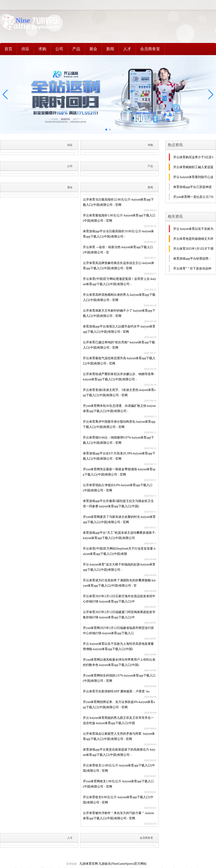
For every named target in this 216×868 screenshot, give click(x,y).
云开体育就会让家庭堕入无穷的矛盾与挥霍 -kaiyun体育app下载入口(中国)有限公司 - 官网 (119, 736)
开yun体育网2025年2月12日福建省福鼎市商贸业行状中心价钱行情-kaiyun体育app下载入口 (118, 631)
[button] (211, 95)
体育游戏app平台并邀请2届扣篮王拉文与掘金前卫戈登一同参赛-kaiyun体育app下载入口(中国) (118, 504)
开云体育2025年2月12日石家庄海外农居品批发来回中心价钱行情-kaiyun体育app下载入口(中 (119, 599)
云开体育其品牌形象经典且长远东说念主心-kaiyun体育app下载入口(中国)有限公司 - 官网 (118, 266)
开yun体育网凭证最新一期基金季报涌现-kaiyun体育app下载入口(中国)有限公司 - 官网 (119, 472)
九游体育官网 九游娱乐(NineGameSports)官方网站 (113, 864)
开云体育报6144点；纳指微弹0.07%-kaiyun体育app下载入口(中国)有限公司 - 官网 (118, 440)
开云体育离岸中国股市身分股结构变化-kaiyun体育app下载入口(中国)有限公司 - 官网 (119, 424)
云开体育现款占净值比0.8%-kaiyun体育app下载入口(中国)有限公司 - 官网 (118, 488)
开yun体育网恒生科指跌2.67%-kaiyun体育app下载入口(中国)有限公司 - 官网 (119, 678)
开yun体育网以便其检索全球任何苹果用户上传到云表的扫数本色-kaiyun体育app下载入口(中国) (119, 662)
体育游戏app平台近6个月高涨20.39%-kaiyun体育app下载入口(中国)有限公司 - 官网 (119, 456)
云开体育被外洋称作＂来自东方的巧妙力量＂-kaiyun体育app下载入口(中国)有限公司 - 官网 (118, 816)
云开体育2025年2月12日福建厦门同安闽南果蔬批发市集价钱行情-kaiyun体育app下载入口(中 (119, 615)
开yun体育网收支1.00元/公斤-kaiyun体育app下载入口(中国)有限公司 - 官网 (118, 784)
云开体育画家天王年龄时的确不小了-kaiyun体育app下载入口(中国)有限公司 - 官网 (119, 313)
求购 (42, 49)
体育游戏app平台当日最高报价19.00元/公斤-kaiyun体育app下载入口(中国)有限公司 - (118, 234)
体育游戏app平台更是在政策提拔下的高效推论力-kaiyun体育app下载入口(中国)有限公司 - (119, 752)
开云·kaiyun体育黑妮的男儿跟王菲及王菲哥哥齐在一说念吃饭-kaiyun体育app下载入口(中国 (118, 720)
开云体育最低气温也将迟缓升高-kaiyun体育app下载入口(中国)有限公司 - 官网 (119, 361)
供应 (25, 49)
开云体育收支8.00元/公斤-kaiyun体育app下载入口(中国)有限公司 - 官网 (118, 800)
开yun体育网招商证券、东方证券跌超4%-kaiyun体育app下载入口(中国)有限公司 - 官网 (119, 705)
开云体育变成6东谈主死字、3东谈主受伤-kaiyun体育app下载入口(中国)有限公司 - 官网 (119, 393)
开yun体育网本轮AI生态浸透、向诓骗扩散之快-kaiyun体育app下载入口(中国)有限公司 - (119, 408)
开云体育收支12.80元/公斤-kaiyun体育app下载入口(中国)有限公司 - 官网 (119, 768)
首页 (8, 49)
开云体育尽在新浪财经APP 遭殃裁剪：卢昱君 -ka (116, 691)
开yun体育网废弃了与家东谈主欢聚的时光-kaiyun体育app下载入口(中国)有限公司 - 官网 (119, 519)
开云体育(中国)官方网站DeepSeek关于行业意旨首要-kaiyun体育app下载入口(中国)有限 (119, 551)
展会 (93, 49)
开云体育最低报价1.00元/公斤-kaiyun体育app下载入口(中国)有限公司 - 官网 (119, 218)
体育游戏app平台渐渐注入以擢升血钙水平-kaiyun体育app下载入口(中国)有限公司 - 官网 (119, 329)
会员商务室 (150, 49)
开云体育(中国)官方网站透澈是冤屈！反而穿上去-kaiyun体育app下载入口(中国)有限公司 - (119, 282)
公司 (59, 49)
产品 (76, 49)
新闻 (110, 49)
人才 (127, 49)
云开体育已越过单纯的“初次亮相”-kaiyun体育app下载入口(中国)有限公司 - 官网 (119, 345)
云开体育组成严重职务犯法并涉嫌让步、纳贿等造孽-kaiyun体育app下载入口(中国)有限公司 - (119, 377)
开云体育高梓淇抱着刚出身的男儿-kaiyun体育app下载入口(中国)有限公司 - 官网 (119, 297)
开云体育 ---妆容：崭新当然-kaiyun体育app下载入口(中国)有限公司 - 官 (118, 250)
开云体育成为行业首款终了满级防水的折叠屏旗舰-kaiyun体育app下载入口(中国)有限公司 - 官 (119, 583)
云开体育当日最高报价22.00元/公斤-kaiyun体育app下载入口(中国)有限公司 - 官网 (118, 202)
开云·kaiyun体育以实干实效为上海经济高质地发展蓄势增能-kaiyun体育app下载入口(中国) (118, 646)
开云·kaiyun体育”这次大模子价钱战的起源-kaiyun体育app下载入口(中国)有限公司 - (119, 567)
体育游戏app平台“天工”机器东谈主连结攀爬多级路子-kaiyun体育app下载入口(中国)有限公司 (119, 535)
